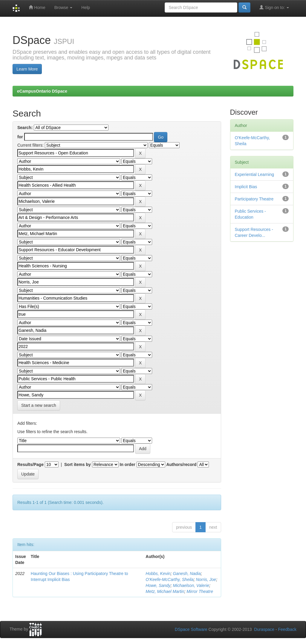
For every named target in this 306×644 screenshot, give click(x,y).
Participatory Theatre (254, 199)
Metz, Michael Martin (165, 591)
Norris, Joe (206, 579)
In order (128, 464)
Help (86, 7)
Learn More (27, 69)
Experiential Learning (255, 174)
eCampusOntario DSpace (42, 91)
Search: (25, 128)
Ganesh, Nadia (187, 574)
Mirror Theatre (200, 591)
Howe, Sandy (158, 585)
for (20, 137)
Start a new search (39, 405)
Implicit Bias (246, 187)
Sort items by (78, 464)
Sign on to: (274, 7)
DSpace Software (191, 629)
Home (37, 7)
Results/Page (30, 464)
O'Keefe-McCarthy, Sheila (169, 579)
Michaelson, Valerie (191, 585)
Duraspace (264, 629)
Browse (64, 7)
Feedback (287, 629)
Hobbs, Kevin (158, 574)
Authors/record (181, 464)
